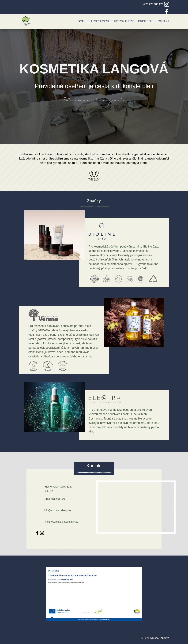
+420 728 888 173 (153, 4)
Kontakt (163, 21)
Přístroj (145, 21)
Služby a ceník (99, 21)
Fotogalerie (124, 21)
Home (80, 21)
